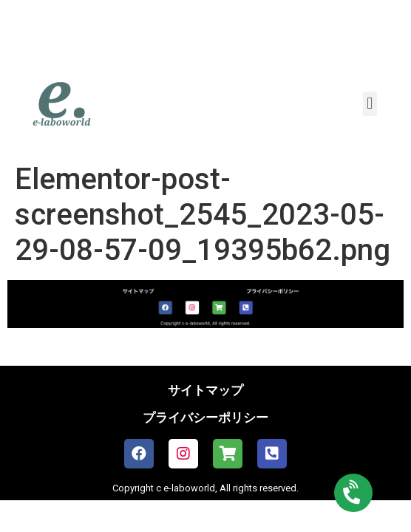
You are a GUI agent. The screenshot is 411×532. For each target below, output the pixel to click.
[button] (370, 104)
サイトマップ (205, 390)
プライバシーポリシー (205, 417)
